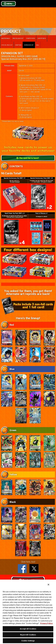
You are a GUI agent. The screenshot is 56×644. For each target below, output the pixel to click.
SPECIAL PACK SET (7, 45)
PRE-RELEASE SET (18, 38)
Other (38, 45)
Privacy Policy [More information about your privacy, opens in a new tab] (46, 623)
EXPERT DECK (42, 38)
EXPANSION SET (29, 45)
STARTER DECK (30, 38)
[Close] (48, 585)
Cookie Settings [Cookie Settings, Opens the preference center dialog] (28, 641)
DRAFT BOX (18, 45)
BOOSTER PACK (5, 37)
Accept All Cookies (28, 629)
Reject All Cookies (28, 635)
